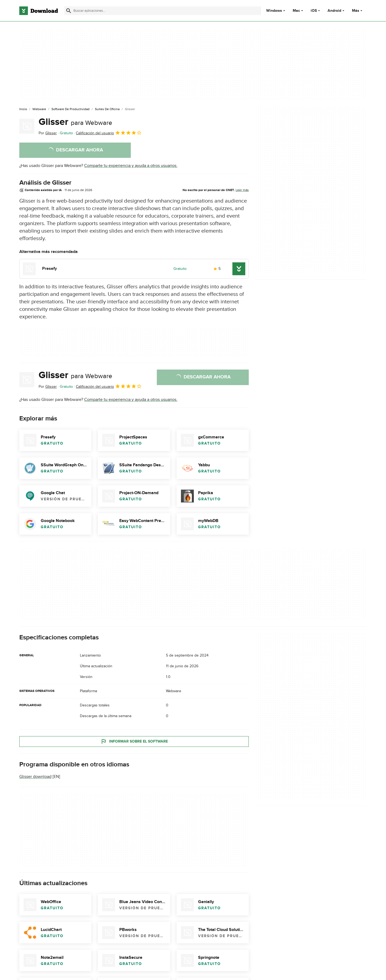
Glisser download (35, 777)
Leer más (242, 190)
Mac (296, 11)
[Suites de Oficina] (107, 109)
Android (334, 11)
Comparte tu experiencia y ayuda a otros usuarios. (131, 166)
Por (48, 133)
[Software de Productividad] (70, 109)
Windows (274, 11)
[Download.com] (39, 11)
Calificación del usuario (109, 133)
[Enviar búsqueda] (69, 11)
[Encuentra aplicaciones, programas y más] (163, 11)
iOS (314, 11)
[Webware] (39, 109)
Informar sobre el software (134, 741)
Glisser (75, 122)
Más (358, 11)
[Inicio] (23, 109)
